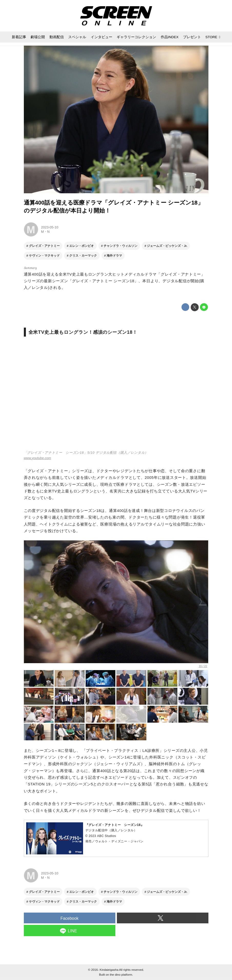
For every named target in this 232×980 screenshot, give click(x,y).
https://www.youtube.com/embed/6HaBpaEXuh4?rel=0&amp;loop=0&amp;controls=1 (116, 396)
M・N (45, 232)
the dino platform (121, 974)
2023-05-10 (50, 227)
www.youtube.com (38, 458)
